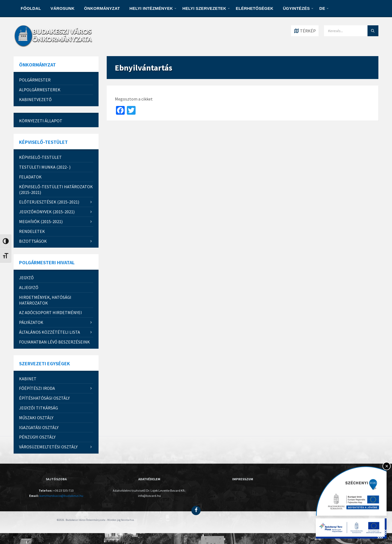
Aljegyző (29, 287)
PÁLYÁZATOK (31, 322)
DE (322, 8)
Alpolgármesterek (40, 90)
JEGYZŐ (26, 278)
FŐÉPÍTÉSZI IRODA (37, 388)
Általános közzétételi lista (50, 332)
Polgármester (35, 80)
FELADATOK (30, 177)
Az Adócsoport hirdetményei (50, 312)
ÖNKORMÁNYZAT (102, 8)
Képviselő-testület (40, 157)
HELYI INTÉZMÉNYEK (151, 8)
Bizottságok (33, 241)
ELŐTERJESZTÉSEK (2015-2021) (49, 202)
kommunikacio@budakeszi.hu (61, 496)
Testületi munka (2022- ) (45, 167)
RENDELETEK (32, 231)
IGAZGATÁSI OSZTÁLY (39, 427)
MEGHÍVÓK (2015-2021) (41, 221)
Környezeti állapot (41, 121)
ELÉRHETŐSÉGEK (255, 8)
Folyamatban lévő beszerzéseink (54, 342)
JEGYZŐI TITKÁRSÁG (39, 408)
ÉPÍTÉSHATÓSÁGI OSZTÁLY (44, 398)
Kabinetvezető (35, 99)
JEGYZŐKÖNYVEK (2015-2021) (47, 212)
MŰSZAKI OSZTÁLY (36, 418)
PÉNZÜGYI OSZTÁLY (37, 437)
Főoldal (31, 8)
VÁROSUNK (63, 8)
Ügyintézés (296, 8)
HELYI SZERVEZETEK (204, 8)
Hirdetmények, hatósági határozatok (45, 300)
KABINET (28, 379)
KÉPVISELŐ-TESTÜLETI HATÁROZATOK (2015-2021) (56, 189)
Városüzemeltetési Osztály (48, 447)
